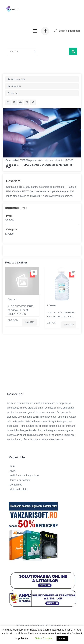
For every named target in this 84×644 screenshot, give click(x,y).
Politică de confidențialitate (24, 476)
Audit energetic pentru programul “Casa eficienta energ (21, 310)
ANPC (13, 471)
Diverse (9, 234)
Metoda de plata (18, 489)
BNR (12, 466)
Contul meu (16, 485)
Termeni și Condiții (20, 480)
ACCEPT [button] (63, 638)
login (62, 31)
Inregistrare (74, 31)
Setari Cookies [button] (44, 638)
